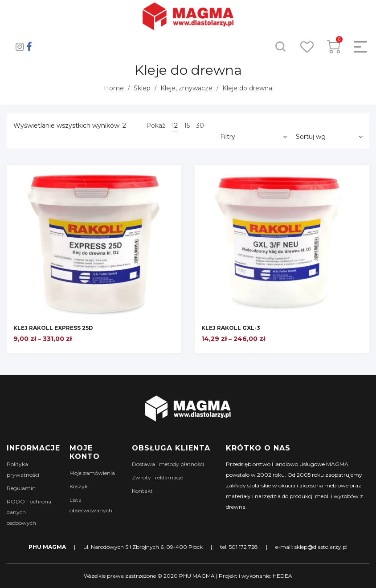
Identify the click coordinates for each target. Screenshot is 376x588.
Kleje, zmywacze (186, 88)
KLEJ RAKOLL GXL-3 (231, 328)
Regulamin (21, 488)
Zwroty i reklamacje (157, 477)
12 (175, 126)
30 (200, 126)
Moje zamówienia (92, 473)
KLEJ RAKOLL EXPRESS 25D (53, 328)
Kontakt (142, 491)
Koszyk (79, 486)
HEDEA (282, 576)
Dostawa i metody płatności (168, 464)
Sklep (142, 88)
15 (187, 126)
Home (114, 88)
